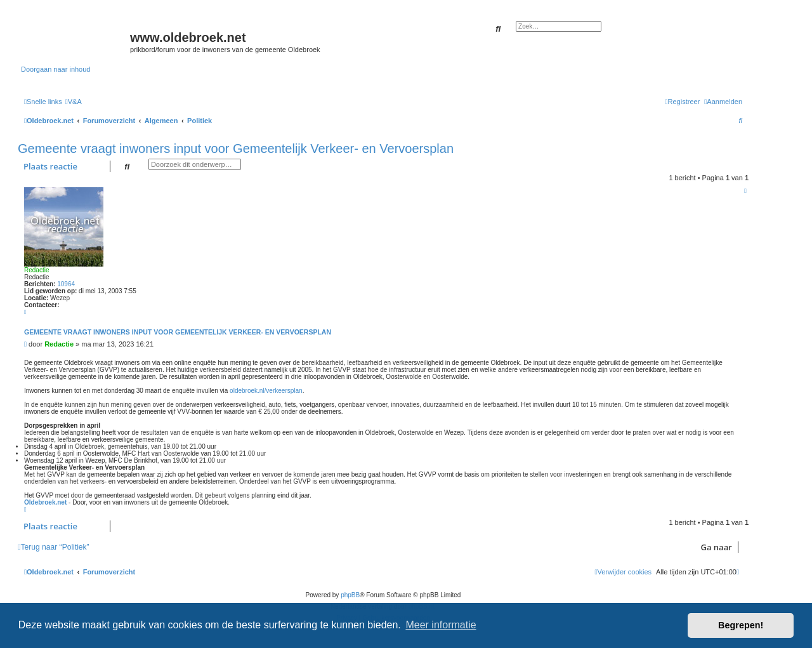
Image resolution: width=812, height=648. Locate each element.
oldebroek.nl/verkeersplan (266, 391)
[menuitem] (74, 102)
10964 (66, 284)
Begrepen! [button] (741, 625)
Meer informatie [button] (441, 625)
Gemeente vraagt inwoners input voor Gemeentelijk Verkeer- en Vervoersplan (236, 149)
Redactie (36, 270)
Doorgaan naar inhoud (56, 69)
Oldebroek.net (45, 502)
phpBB (350, 595)
